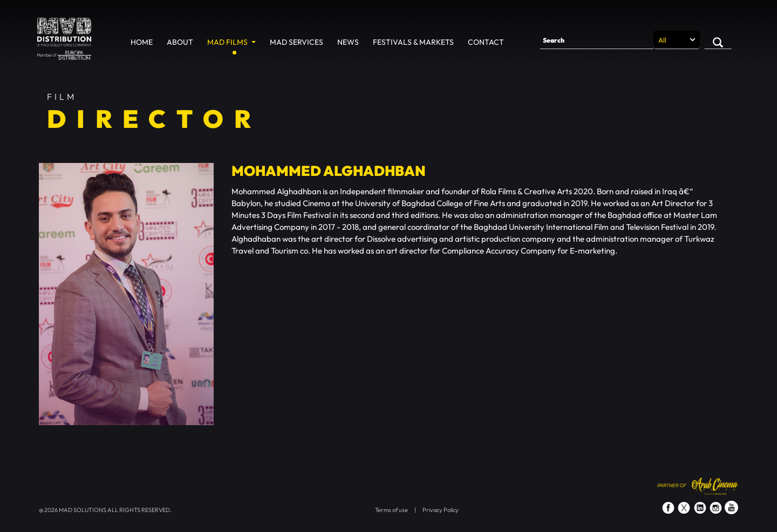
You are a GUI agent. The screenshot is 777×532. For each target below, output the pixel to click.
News (348, 42)
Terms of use (391, 510)
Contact (486, 42)
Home (142, 42)
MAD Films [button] (228, 42)
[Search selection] (677, 40)
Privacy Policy (441, 510)
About (180, 42)
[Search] (597, 40)
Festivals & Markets (413, 42)
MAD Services (297, 42)
